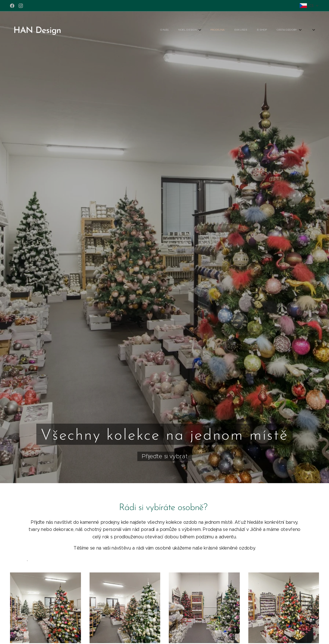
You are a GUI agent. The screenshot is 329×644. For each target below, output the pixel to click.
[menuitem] (248, 30)
